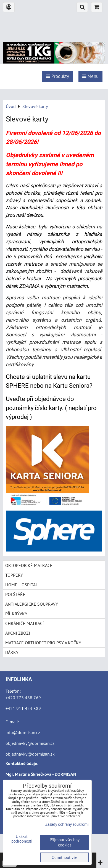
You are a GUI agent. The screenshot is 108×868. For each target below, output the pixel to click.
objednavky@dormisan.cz (30, 743)
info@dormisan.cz (23, 732)
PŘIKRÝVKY (16, 614)
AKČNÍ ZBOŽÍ (18, 633)
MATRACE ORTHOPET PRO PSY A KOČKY (43, 643)
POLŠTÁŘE (15, 594)
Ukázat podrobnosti (22, 839)
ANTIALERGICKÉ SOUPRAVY (32, 604)
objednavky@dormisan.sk (30, 754)
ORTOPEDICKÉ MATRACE (29, 565)
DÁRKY (12, 652)
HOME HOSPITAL (22, 585)
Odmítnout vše (64, 857)
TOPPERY (14, 575)
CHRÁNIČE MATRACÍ (25, 623)
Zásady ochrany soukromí (67, 824)
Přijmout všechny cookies (65, 842)
